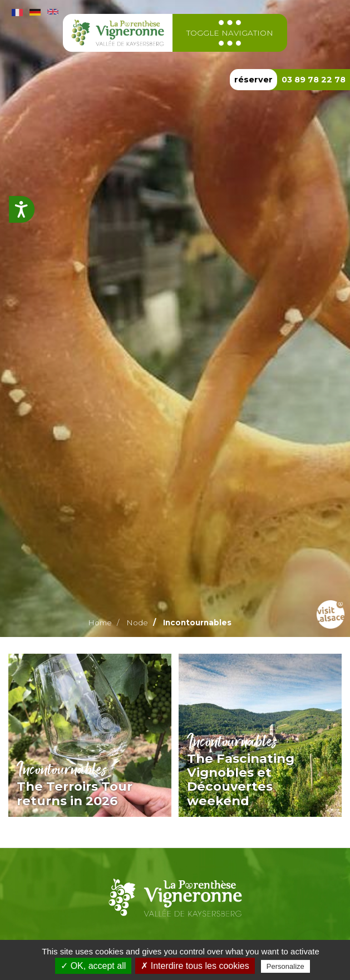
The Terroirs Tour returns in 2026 (75, 793)
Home (100, 623)
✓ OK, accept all (93, 966)
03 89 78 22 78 (314, 80)
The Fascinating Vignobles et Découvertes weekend (241, 780)
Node (137, 623)
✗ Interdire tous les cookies (195, 966)
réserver (253, 80)
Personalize (285, 966)
